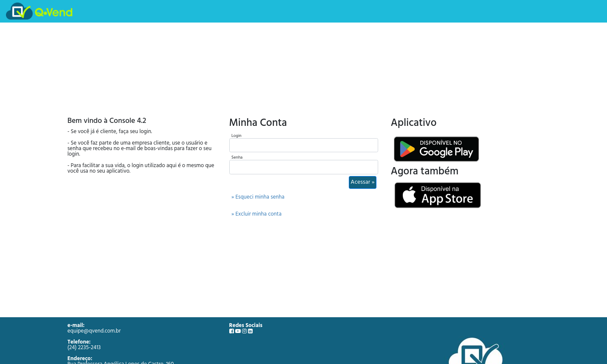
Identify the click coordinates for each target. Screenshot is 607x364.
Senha (237, 157)
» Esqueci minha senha (258, 197)
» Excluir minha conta (256, 214)
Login (237, 136)
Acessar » (362, 182)
